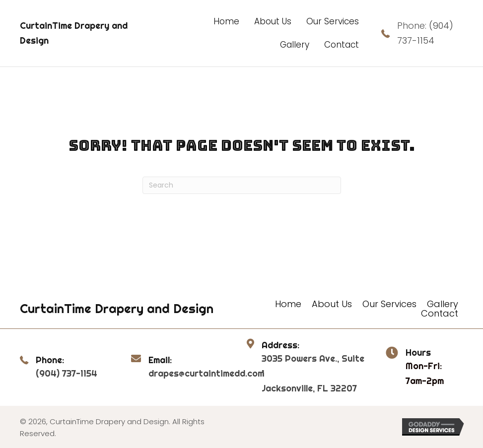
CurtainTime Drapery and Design (117, 308)
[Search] (242, 185)
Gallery (443, 304)
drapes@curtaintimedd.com (206, 373)
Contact (440, 313)
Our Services (389, 304)
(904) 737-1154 (67, 373)
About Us (332, 304)
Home (288, 304)
